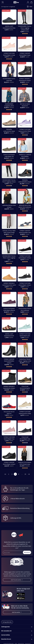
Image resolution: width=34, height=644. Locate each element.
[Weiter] (29, 474)
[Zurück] (5, 474)
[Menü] (3, 2)
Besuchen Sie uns (17, 639)
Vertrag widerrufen (7, 622)
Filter (29, 7)
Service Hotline (17, 635)
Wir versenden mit (17, 631)
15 (25, 474)
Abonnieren (27, 552)
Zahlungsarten (17, 627)
